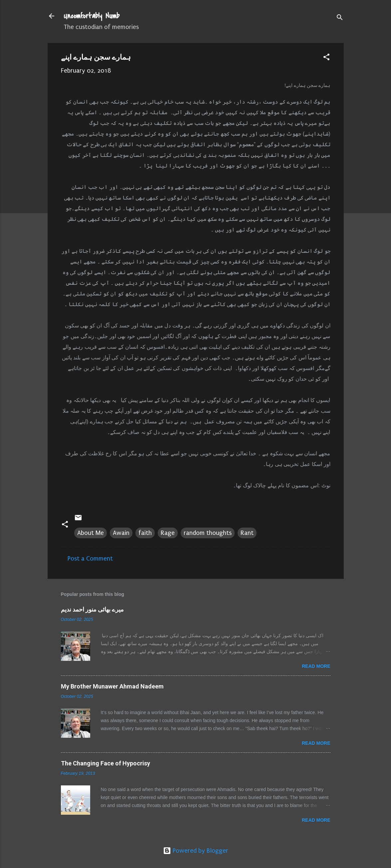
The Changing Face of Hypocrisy (105, 763)
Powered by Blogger (196, 851)
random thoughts (208, 533)
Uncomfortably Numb (92, 16)
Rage (168, 533)
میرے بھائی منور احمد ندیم (92, 609)
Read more (316, 666)
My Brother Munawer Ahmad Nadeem (112, 686)
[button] (326, 58)
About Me (91, 533)
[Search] (340, 18)
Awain (121, 533)
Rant (247, 533)
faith (145, 533)
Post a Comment (90, 559)
